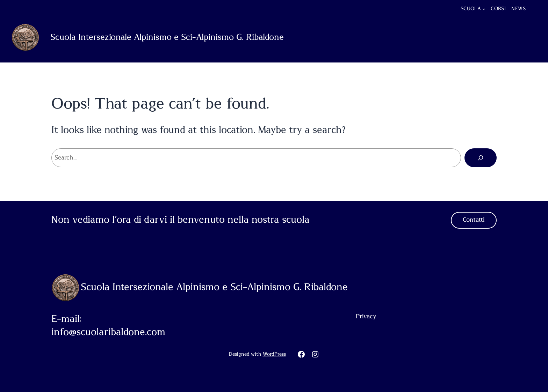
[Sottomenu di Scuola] (484, 9)
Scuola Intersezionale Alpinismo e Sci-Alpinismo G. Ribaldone (167, 37)
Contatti (474, 220)
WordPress (274, 354)
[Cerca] (481, 158)
